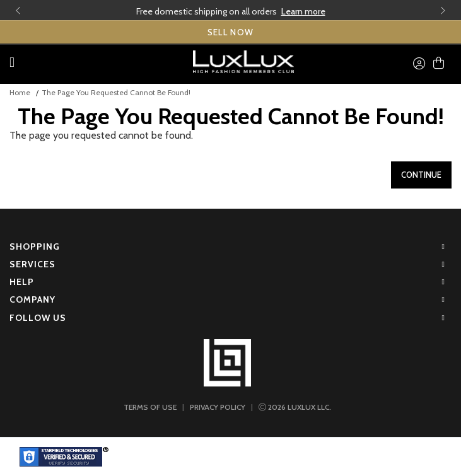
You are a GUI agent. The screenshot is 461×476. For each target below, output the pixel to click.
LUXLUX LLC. (295, 407)
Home (20, 92)
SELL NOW (231, 32)
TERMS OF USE (150, 407)
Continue (421, 175)
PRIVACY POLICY (218, 407)
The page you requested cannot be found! (116, 92)
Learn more (303, 11)
